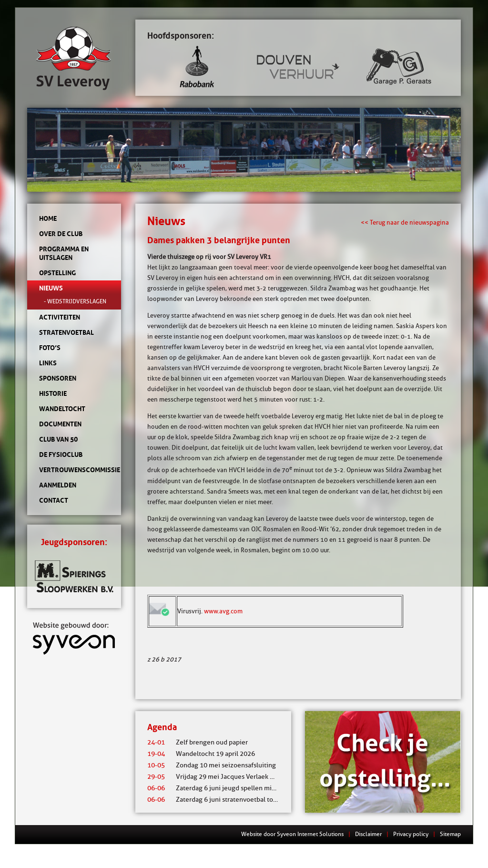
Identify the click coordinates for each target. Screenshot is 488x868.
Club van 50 (58, 439)
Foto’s (50, 348)
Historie (53, 393)
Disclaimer (368, 834)
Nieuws (51, 288)
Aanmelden (58, 485)
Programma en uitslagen (64, 253)
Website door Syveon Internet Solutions (292, 834)
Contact (54, 500)
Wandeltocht (62, 409)
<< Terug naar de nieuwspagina (405, 222)
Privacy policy (411, 834)
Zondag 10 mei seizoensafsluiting (212, 765)
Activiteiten (60, 317)
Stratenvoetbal (66, 332)
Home (48, 218)
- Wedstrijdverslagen (75, 301)
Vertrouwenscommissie (74, 470)
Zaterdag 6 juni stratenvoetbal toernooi (220, 800)
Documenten (60, 424)
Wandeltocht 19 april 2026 (201, 754)
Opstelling (57, 273)
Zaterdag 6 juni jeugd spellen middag (217, 788)
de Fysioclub (61, 455)
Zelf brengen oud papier (198, 742)
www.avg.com (223, 611)
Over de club (61, 234)
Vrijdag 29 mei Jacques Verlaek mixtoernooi (227, 777)
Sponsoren (58, 378)
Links (48, 363)
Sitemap (450, 834)
